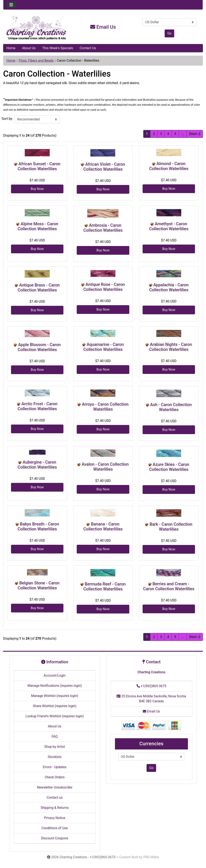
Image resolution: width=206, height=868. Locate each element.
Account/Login (55, 675)
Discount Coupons (55, 838)
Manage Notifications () (55, 686)
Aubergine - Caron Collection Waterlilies (37, 465)
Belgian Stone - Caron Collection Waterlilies (39, 585)
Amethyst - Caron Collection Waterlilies (169, 226)
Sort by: (7, 119)
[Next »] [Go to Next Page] (195, 134)
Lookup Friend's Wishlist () (55, 716)
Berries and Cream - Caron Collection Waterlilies (169, 586)
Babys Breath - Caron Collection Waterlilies (38, 526)
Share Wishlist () (55, 706)
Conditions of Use (55, 828)
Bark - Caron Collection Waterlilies (171, 527)
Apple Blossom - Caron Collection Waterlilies (39, 347)
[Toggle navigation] (11, 5)
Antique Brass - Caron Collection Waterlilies (39, 288)
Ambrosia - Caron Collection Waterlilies (103, 228)
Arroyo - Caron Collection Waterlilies (105, 407)
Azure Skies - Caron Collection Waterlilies (169, 467)
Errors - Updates (55, 767)
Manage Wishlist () (55, 696)
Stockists (55, 757)
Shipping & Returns (55, 808)
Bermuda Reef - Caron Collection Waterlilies (104, 586)
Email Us (103, 27)
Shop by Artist (55, 747)
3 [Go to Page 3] (161, 134)
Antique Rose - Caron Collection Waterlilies (104, 287)
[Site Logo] (37, 28)
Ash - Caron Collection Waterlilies (171, 407)
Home (11, 48)
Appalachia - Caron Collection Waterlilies (169, 287)
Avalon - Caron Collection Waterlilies (105, 467)
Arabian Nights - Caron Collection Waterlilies (170, 347)
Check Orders (55, 777)
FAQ (55, 736)
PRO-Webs (151, 857)
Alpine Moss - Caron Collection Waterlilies (38, 226)
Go (169, 33)
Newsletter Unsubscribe (55, 787)
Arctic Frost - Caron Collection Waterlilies (38, 406)
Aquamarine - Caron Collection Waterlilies (104, 347)
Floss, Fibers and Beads (36, 61)
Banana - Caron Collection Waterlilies (103, 526)
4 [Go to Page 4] (168, 134)
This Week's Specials (58, 48)
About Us (29, 48)
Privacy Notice (55, 818)
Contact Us (88, 48)
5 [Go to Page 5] (175, 134)
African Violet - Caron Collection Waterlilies (104, 167)
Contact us (55, 798)
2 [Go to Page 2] (154, 134)
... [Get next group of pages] (183, 134)
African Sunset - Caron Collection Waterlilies (39, 166)
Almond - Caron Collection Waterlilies (169, 166)
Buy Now (37, 189)
